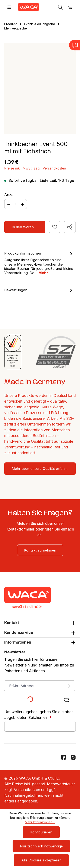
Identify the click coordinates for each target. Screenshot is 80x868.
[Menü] (9, 7)
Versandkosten (27, 790)
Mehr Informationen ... (40, 822)
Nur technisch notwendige (41, 846)
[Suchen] (60, 7)
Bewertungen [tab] (39, 290)
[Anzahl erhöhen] (23, 204)
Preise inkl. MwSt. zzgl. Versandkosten (35, 168)
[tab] (39, 263)
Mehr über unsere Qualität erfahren (41, 469)
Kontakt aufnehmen (40, 550)
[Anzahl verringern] (9, 204)
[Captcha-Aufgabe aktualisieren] (67, 700)
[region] (40, 88)
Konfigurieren (41, 832)
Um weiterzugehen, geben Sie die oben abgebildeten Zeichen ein (39, 715)
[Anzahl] (16, 204)
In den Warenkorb (27, 227)
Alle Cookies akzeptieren (41, 860)
